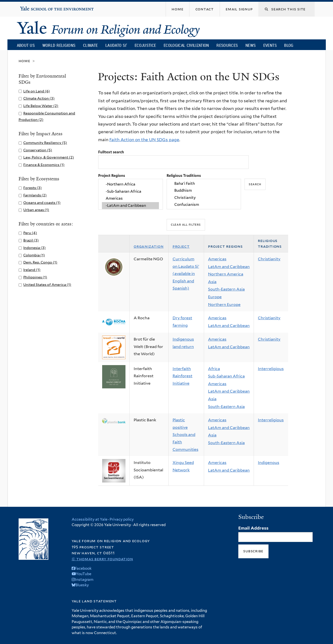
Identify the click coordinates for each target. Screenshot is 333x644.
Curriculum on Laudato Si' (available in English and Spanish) (186, 274)
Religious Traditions (184, 175)
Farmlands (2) (35, 195)
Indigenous (269, 463)
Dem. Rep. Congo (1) (40, 262)
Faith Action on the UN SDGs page (144, 140)
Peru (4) (30, 233)
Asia (212, 282)
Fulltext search (111, 152)
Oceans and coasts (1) (42, 202)
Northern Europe (224, 305)
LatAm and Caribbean (229, 267)
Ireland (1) (32, 270)
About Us (26, 45)
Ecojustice (145, 45)
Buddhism (204, 191)
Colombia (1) (34, 255)
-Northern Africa (130, 185)
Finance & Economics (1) (44, 165)
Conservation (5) (38, 150)
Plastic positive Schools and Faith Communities (185, 435)
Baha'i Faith (204, 184)
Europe (215, 297)
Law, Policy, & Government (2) (49, 157)
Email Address (253, 528)
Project (181, 246)
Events (270, 45)
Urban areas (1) (36, 210)
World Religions (59, 45)
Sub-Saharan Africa (226, 376)
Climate (90, 45)
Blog (289, 45)
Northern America (226, 274)
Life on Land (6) (37, 91)
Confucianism (204, 205)
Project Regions (112, 175)
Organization (149, 246)
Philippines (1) (35, 277)
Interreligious (271, 369)
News (251, 45)
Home (24, 61)
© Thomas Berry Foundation (102, 559)
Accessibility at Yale (90, 519)
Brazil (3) (31, 240)
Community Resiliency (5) (45, 143)
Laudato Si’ (116, 45)
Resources (227, 45)
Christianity (204, 198)
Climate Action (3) (39, 98)
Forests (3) (32, 188)
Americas (130, 198)
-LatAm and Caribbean (130, 206)
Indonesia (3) (34, 248)
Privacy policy (122, 519)
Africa (214, 369)
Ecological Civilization (186, 45)
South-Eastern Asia (226, 289)
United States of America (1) (47, 284)
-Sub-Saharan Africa (130, 191)
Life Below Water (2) (41, 106)
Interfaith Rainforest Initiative (182, 376)
